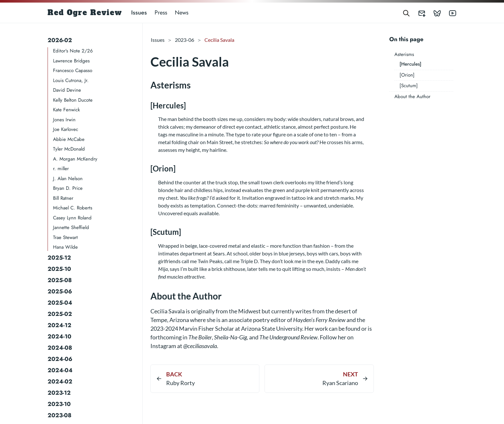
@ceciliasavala (200, 346)
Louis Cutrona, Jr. (71, 80)
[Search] (406, 13)
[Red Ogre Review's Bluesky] (433, 13)
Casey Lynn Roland (72, 218)
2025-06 (60, 291)
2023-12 (59, 393)
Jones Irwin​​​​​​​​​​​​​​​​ (64, 120)
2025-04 (60, 303)
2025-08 (60, 280)
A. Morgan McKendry (75, 159)
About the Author (412, 97)
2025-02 (60, 314)
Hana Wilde (65, 247)
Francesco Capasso (73, 70)
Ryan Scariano (340, 383)
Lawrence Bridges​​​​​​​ (71, 61)
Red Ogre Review (85, 13)
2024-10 (59, 336)
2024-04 (60, 370)
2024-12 (59, 325)
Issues (139, 13)
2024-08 (60, 348)
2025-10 (59, 269)
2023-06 (184, 40)
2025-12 (59, 258)
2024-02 (60, 382)
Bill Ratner (63, 198)
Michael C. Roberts (73, 208)
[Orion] (407, 75)
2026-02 (60, 40)
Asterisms (404, 54)
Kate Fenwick (67, 110)
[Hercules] (410, 64)
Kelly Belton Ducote (73, 100)
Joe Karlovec (66, 129)
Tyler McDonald (69, 149)
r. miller (61, 169)
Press (161, 13)
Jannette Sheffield (71, 227)
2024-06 (60, 359)
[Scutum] (409, 86)
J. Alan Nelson (68, 179)
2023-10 (59, 404)
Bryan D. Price (68, 188)
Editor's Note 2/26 (73, 51)
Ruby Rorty (180, 383)
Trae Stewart (65, 237)
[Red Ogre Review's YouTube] (449, 13)
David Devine (67, 90)
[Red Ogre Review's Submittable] (418, 13)
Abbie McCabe (69, 139)
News (182, 13)
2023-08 (59, 415)
